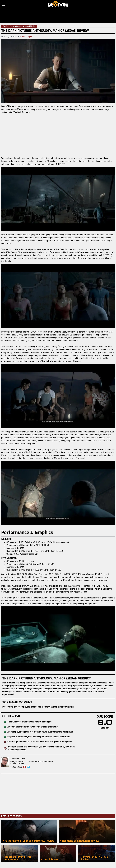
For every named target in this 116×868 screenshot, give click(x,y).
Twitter (28, 767)
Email (24, 767)
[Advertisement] (58, 793)
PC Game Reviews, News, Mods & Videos (58, 4)
